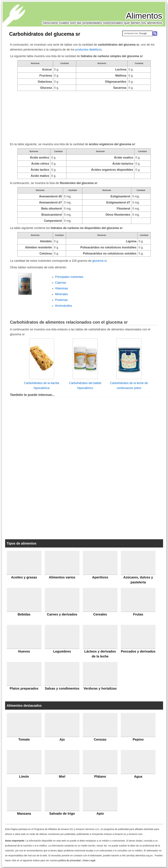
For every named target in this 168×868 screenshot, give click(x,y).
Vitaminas (62, 288)
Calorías (61, 283)
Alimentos (144, 16)
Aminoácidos (64, 306)
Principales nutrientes (69, 277)
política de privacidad (69, 860)
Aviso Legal (89, 860)
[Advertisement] (84, 116)
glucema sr (99, 261)
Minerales (62, 294)
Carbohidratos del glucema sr (45, 34)
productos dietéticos (89, 50)
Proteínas (61, 300)
